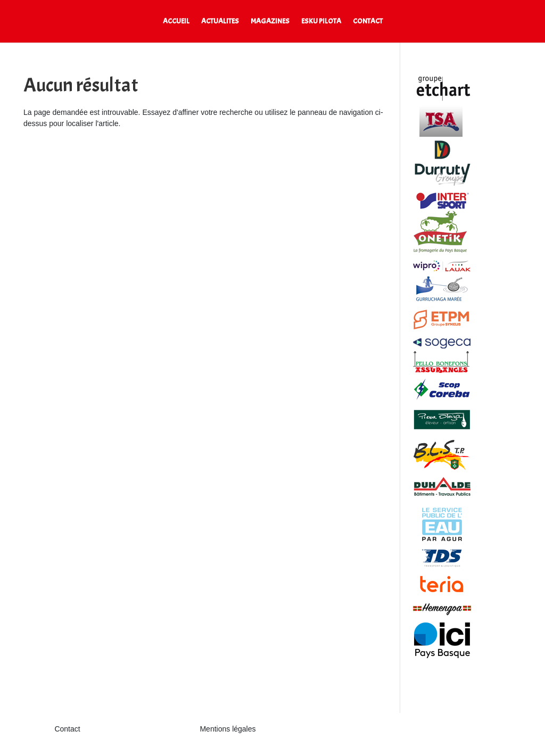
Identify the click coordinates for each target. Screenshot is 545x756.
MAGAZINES (270, 22)
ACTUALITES (220, 22)
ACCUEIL (176, 22)
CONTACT (368, 22)
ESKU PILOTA (321, 22)
